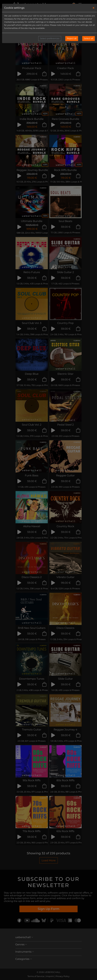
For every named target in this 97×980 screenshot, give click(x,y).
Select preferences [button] (50, 38)
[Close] (94, 8)
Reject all (72, 38)
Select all (89, 38)
